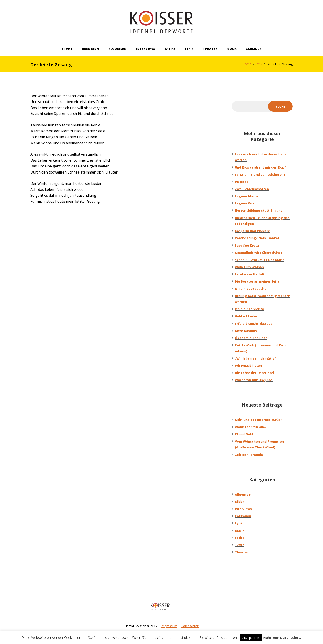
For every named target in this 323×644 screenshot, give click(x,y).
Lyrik (259, 64)
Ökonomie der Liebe (251, 338)
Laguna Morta (246, 197)
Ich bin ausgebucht (250, 289)
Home (247, 64)
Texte (240, 545)
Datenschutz (190, 627)
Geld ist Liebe (246, 317)
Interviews (243, 509)
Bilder (239, 502)
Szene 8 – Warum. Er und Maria (260, 260)
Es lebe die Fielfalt (250, 275)
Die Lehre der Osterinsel (254, 373)
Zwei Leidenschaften (252, 189)
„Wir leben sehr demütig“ (255, 359)
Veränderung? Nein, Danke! (257, 238)
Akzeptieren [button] (251, 638)
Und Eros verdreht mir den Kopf (260, 168)
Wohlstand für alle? (251, 428)
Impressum (169, 627)
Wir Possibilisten (248, 366)
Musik (240, 531)
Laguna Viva (245, 204)
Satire (240, 538)
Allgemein (243, 495)
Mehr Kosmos (246, 331)
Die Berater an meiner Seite (257, 282)
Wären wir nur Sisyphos (254, 380)
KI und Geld (244, 435)
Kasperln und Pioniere (252, 231)
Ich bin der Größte (249, 309)
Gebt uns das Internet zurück (259, 420)
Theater (241, 553)
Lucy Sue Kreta (247, 246)
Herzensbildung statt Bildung (259, 211)
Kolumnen (243, 516)
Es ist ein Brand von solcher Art (260, 175)
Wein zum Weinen (249, 267)
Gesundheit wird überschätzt (259, 253)
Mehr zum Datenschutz (282, 637)
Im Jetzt (241, 182)
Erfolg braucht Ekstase (254, 324)
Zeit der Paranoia (249, 455)
